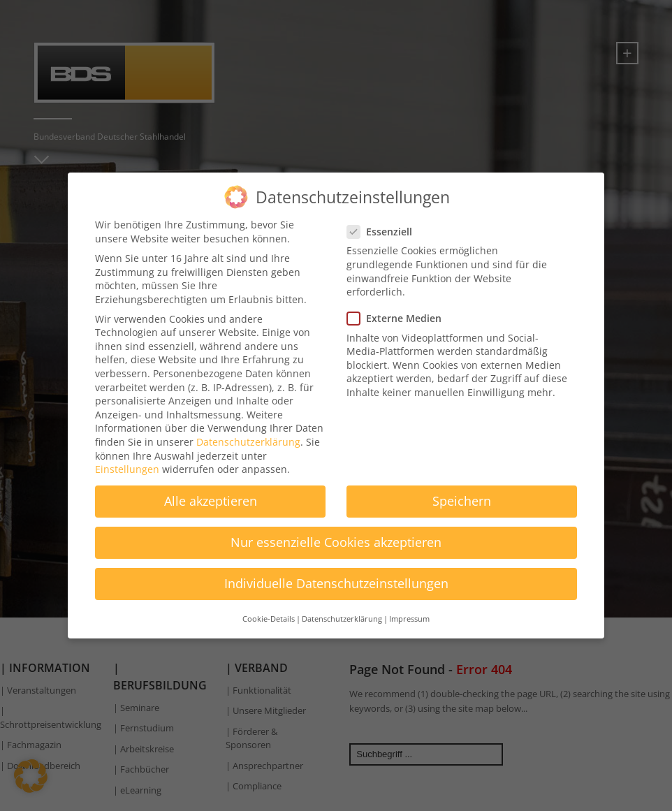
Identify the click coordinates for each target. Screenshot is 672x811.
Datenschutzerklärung (248, 433)
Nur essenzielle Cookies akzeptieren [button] (336, 533)
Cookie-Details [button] (269, 609)
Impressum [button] (409, 609)
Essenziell (384, 222)
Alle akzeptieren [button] (211, 492)
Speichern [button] (462, 492)
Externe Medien (399, 309)
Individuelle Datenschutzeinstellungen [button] (336, 574)
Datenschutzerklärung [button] (342, 609)
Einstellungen (127, 460)
